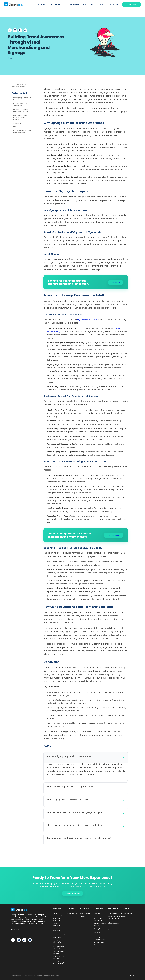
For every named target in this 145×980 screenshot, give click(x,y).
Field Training (57, 937)
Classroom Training (59, 934)
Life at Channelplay (127, 913)
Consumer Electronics (97, 933)
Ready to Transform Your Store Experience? (22, 132)
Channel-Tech (73, 4)
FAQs (15, 127)
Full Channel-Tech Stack (72, 914)
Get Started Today (72, 893)
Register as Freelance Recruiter (113, 923)
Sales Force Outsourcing (57, 919)
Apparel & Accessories (98, 914)
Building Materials (99, 929)
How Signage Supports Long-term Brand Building (21, 117)
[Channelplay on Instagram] (19, 940)
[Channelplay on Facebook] (13, 940)
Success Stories (85, 913)
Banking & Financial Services (100, 925)
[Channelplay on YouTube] (30, 940)
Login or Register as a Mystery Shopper (114, 917)
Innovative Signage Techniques (20, 105)
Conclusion (17, 123)
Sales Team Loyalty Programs (59, 957)
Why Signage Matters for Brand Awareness (22, 99)
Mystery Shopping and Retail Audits (58, 963)
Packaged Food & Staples (99, 944)
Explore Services (113, 535)
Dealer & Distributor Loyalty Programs (59, 947)
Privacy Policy (130, 975)
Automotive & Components (98, 919)
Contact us (125, 920)
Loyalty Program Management (58, 942)
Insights (83, 917)
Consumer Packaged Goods (99, 938)
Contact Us (131, 4)
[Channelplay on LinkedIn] (24, 940)
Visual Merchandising (58, 914)
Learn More (116, 282)
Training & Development (57, 925)
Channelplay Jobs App (113, 928)
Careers (124, 917)
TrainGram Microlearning (57, 930)
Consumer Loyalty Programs (58, 952)
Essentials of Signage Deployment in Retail (21, 110)
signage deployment (87, 319)
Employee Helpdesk (114, 913)
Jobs (101, 4)
